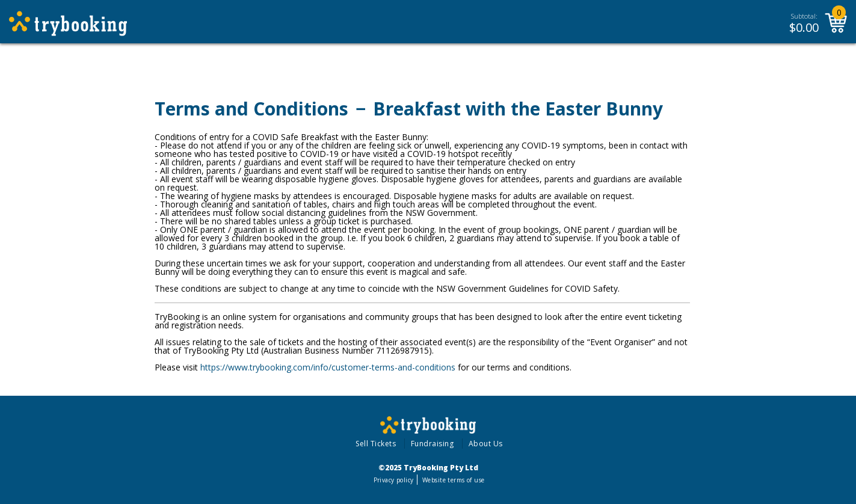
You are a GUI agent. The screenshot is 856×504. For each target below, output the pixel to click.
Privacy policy (394, 480)
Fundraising (433, 444)
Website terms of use (453, 480)
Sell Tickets (376, 444)
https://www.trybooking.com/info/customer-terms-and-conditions (328, 367)
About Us (486, 444)
